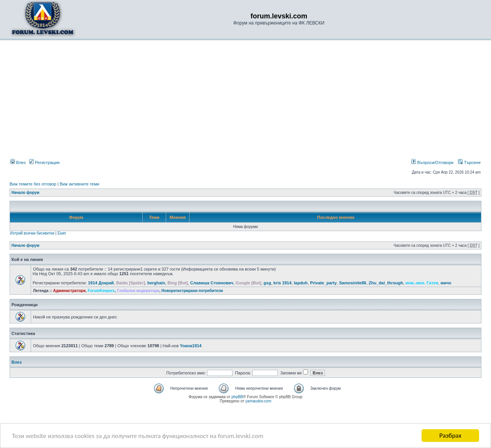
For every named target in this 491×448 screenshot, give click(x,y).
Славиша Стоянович (212, 283)
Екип (62, 233)
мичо (446, 283)
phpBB (237, 397)
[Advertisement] (245, 101)
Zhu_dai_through (386, 283)
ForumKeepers (101, 291)
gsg (267, 283)
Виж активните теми (80, 184)
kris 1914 (283, 283)
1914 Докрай (101, 283)
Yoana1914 (191, 346)
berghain (156, 283)
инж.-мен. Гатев (422, 283)
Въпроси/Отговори (432, 162)
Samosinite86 (353, 283)
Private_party (323, 283)
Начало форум (26, 193)
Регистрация (44, 162)
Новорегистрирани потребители (192, 291)
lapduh (301, 283)
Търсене (469, 162)
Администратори (69, 291)
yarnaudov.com (259, 401)
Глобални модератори (138, 291)
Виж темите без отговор (33, 184)
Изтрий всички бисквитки (32, 233)
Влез (18, 162)
